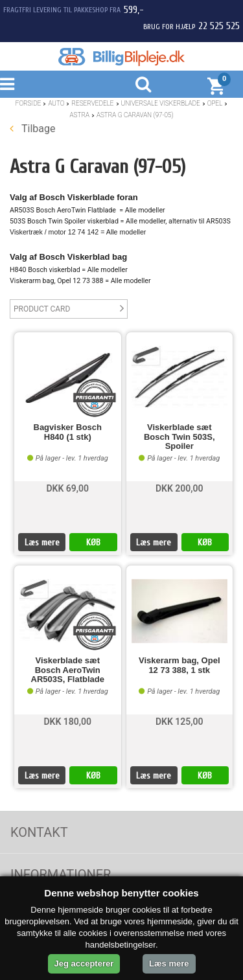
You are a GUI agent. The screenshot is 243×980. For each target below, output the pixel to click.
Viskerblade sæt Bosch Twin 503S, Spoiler (179, 437)
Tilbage (32, 129)
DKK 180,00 (67, 722)
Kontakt (39, 832)
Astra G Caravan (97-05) (135, 115)
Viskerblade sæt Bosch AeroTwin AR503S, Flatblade (68, 670)
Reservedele (92, 103)
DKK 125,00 (179, 722)
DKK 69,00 (67, 488)
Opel (215, 103)
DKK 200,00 (179, 488)
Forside (29, 103)
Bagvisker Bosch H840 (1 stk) (68, 432)
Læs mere (42, 542)
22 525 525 (219, 26)
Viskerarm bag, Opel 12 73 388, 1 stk (179, 665)
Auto (56, 103)
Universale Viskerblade (161, 103)
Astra (80, 115)
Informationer (61, 874)
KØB (93, 542)
